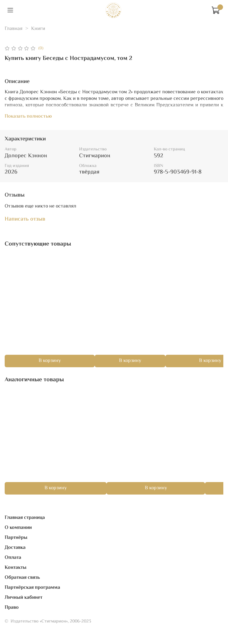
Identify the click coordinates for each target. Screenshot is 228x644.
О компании (18, 528)
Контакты (16, 568)
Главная (14, 29)
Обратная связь (22, 578)
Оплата (13, 558)
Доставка (15, 548)
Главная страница (25, 518)
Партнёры (16, 538)
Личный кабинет (24, 598)
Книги (38, 29)
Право (12, 608)
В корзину (50, 361)
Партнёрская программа (32, 588)
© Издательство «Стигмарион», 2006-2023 (48, 621)
